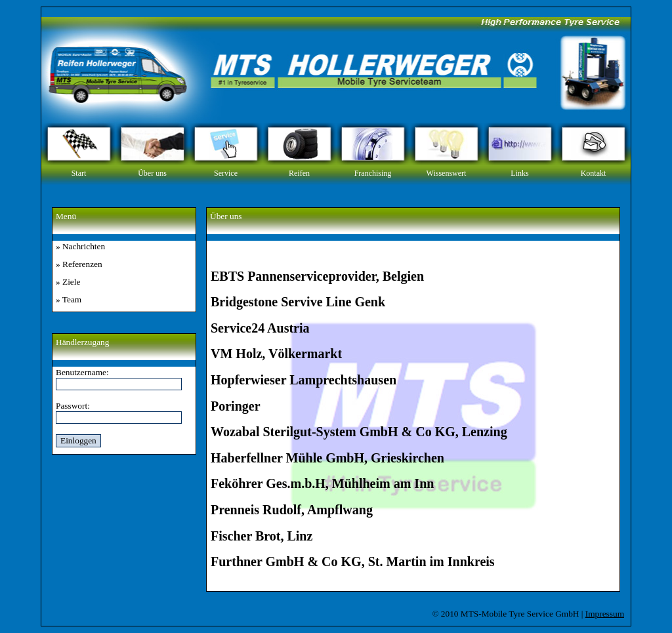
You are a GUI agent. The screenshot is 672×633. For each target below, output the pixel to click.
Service (226, 173)
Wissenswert (447, 173)
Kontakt (594, 173)
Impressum (605, 614)
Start (79, 173)
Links (519, 173)
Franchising (373, 173)
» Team (69, 299)
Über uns (152, 173)
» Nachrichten (80, 246)
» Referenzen (79, 264)
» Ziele (68, 282)
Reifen (299, 173)
